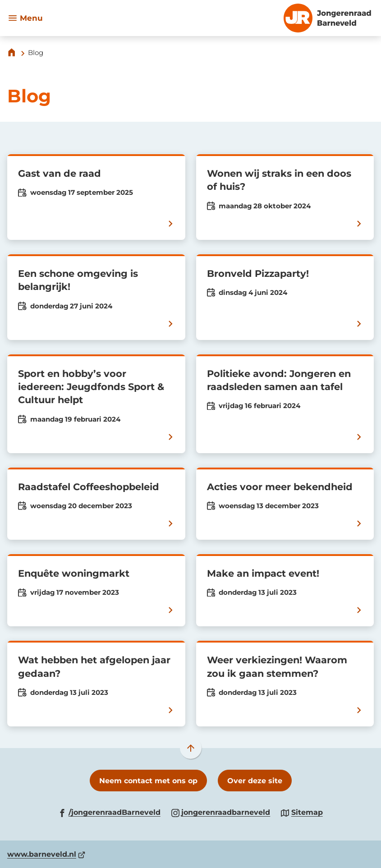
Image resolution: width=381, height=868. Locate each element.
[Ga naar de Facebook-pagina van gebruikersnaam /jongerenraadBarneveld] (109, 812)
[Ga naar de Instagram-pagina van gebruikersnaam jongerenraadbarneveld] (221, 812)
